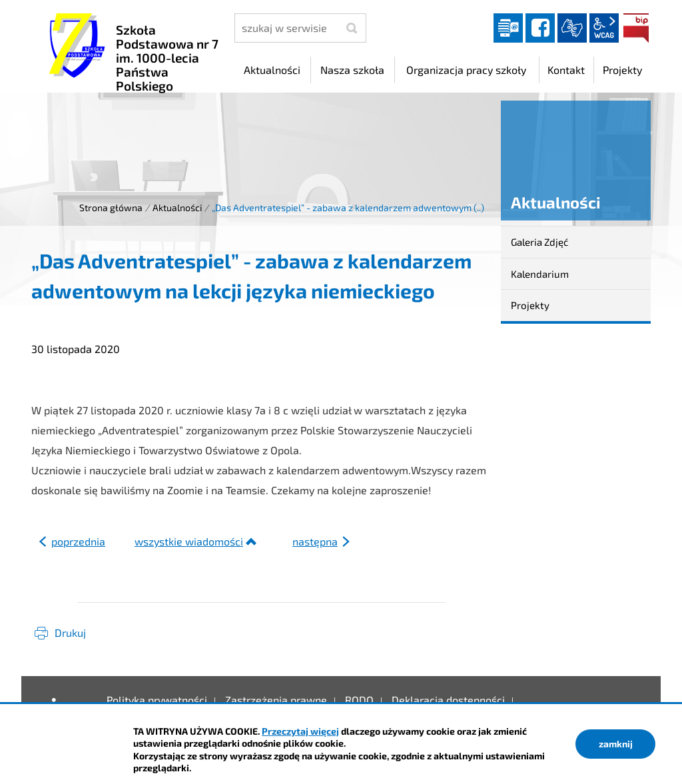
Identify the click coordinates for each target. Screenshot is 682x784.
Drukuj (70, 632)
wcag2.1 (604, 28)
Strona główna (111, 207)
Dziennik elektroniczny (508, 28)
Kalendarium (540, 274)
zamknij (616, 744)
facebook (540, 28)
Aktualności (177, 207)
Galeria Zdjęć (539, 242)
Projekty (530, 305)
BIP (636, 28)
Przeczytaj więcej (300, 731)
